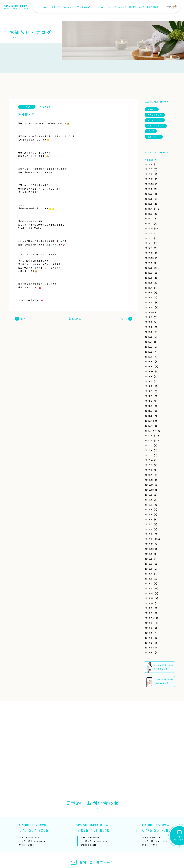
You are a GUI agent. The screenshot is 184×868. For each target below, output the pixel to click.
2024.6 (149, 228)
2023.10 (149, 258)
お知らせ (152, 109)
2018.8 (149, 559)
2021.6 (148, 391)
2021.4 (149, 401)
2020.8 (149, 440)
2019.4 (149, 519)
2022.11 (149, 307)
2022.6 (149, 332)
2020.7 (149, 445)
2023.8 (149, 268)
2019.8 (149, 499)
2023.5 (149, 282)
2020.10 (149, 430)
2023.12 (149, 253)
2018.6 (149, 569)
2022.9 (149, 317)
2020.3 (149, 465)
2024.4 (149, 233)
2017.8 (148, 613)
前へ (23, 319)
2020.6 (149, 450)
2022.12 (149, 302)
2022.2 (149, 352)
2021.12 (149, 361)
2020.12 (149, 421)
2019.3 (149, 524)
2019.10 (149, 490)
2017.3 (148, 638)
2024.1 (149, 248)
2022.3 (149, 347)
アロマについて (155, 120)
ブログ (151, 131)
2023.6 (149, 278)
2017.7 (148, 618)
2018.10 (149, 549)
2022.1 (148, 356)
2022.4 (149, 342)
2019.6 (149, 509)
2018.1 (148, 588)
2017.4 (149, 633)
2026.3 (149, 169)
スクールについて (156, 126)
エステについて (155, 115)
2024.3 (149, 238)
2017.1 (148, 647)
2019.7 (148, 504)
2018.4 (149, 573)
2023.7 (148, 273)
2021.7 (148, 386)
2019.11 (149, 485)
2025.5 (149, 204)
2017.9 (148, 608)
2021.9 (149, 376)
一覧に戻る (74, 319)
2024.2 (149, 243)
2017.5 (148, 628)
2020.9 (149, 435)
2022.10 (149, 312)
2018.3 (149, 578)
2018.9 (149, 554)
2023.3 (149, 292)
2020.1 (149, 475)
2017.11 (149, 598)
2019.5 (149, 514)
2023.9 (149, 263)
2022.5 (149, 337)
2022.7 (148, 327)
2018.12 (149, 539)
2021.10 (149, 371)
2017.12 (149, 593)
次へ (124, 319)
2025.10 (149, 184)
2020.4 (149, 460)
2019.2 (149, 529)
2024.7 (149, 223)
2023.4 (149, 288)
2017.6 (148, 623)
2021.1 (148, 416)
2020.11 (149, 426)
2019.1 (148, 534)
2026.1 (148, 174)
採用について (154, 137)
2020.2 (149, 470)
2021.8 (149, 381)
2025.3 (149, 214)
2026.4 (149, 164)
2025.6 (149, 199)
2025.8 (149, 189)
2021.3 (148, 406)
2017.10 (149, 603)
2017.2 (148, 643)
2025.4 (149, 209)
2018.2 (149, 583)
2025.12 (149, 179)
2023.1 (148, 297)
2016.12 (149, 652)
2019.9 (149, 495)
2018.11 (149, 544)
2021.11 (149, 366)
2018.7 (148, 564)
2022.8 (149, 322)
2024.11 (149, 218)
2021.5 (148, 396)
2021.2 (148, 411)
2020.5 (149, 455)
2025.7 (148, 194)
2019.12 (149, 480)
